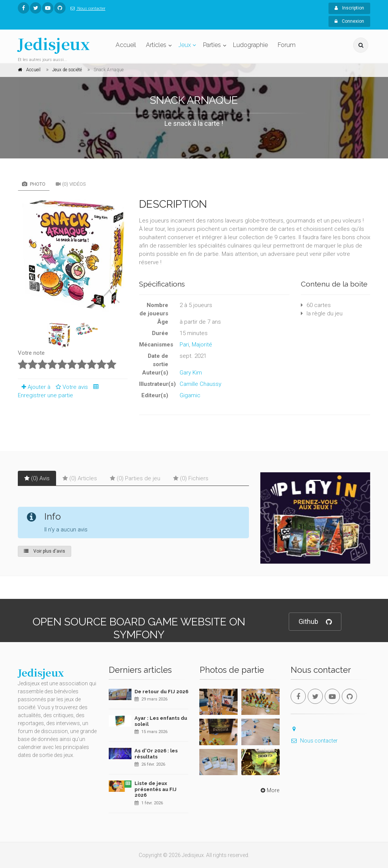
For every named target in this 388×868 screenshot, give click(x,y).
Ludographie (250, 45)
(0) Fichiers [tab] (191, 478)
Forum (287, 45)
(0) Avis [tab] (37, 478)
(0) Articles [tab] (80, 478)
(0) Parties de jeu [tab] (135, 478)
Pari (184, 345)
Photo (34, 184)
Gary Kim (191, 373)
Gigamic (190, 395)
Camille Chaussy (200, 384)
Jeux (185, 45)
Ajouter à (34, 387)
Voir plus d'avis (45, 551)
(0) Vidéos (71, 184)
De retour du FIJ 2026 (161, 692)
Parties (212, 45)
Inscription (349, 8)
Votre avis (71, 387)
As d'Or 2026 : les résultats (156, 754)
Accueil (126, 45)
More (269, 790)
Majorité (202, 345)
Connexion (349, 21)
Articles (156, 45)
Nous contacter (86, 9)
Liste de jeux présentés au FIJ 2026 (156, 789)
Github (315, 622)
